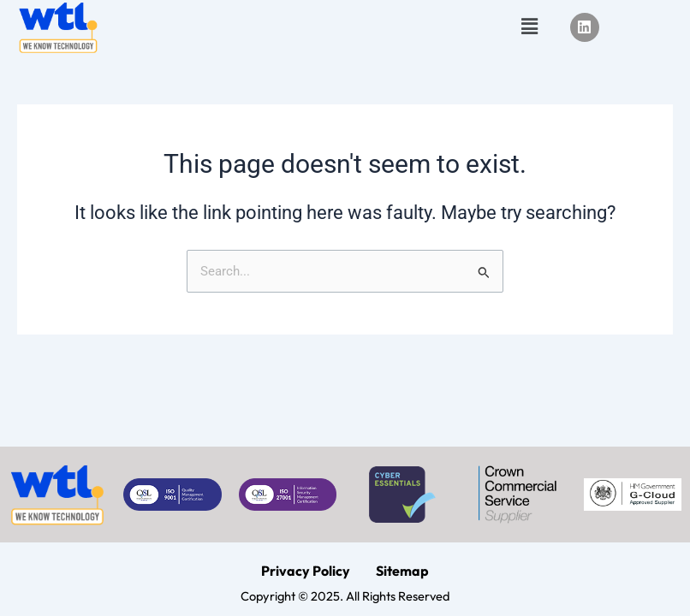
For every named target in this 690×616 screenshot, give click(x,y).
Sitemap (402, 571)
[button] (530, 27)
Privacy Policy (306, 571)
